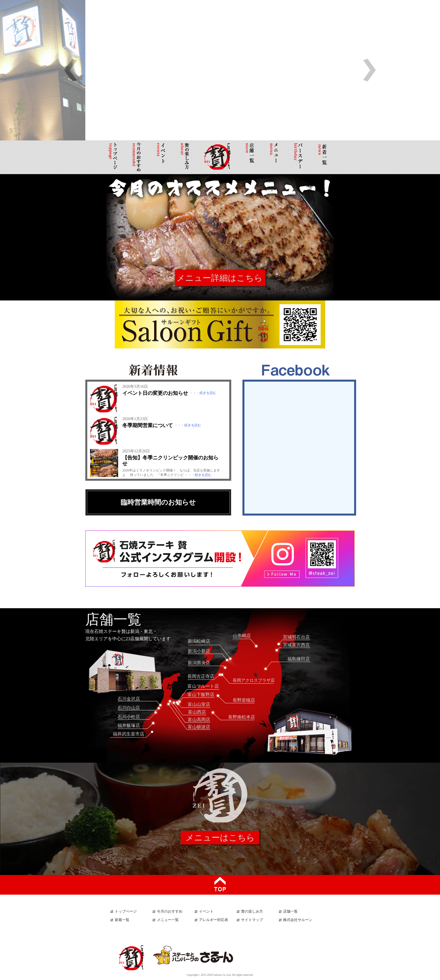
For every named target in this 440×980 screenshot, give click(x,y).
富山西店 (197, 712)
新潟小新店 (199, 651)
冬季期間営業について (148, 425)
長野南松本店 (242, 717)
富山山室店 (199, 704)
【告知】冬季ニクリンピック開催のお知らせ (170, 461)
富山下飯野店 (201, 695)
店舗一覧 (290, 911)
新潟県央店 (199, 663)
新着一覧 (122, 920)
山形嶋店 (242, 636)
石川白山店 (129, 708)
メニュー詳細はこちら (220, 278)
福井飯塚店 (129, 725)
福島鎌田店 (299, 659)
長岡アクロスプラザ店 (254, 680)
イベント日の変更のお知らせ (155, 393)
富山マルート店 (203, 686)
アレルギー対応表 (214, 920)
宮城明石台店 (296, 637)
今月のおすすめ (170, 911)
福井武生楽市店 (129, 734)
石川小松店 (129, 717)
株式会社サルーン (298, 920)
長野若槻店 (244, 700)
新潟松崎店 (199, 641)
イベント (206, 911)
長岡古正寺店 (201, 676)
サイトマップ (252, 920)
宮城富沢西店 (296, 645)
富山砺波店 (199, 727)
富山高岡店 (199, 720)
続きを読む (208, 393)
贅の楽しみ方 (252, 911)
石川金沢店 (129, 699)
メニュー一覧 (168, 920)
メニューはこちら (220, 837)
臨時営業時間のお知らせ (158, 502)
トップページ (126, 911)
